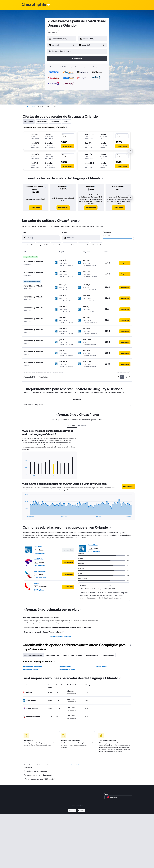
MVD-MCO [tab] (77, 400)
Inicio (23, 107)
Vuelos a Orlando (101, 666)
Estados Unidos (32, 107)
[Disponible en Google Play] (72, 811)
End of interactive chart (23, 475)
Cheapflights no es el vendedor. (78, 771)
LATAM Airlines (39, 559)
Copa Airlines (38, 547)
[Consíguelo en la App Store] (81, 811)
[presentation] (77, 26)
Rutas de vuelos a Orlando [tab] (72, 655)
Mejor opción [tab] (42, 122)
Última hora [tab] (55, 122)
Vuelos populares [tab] (92, 655)
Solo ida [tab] (67, 122)
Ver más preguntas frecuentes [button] (61, 636)
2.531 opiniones (40, 590)
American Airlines (40, 571)
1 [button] (122, 377)
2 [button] (126, 377)
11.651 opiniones (40, 578)
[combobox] (53, 32)
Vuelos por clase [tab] (108, 655)
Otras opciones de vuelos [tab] (33, 655)
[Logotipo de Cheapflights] (34, 5)
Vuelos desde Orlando (67, 669)
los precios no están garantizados (71, 765)
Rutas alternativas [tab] (53, 655)
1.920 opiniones (40, 565)
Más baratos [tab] (29, 122)
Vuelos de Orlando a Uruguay (33, 666)
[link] (36, 208)
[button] (61, 45)
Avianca (37, 583)
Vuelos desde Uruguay (31, 669)
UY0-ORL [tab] (72, 425)
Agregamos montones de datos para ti (78, 775)
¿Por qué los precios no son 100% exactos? (78, 779)
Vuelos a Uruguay (65, 666)
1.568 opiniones (40, 553)
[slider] (133, 238)
